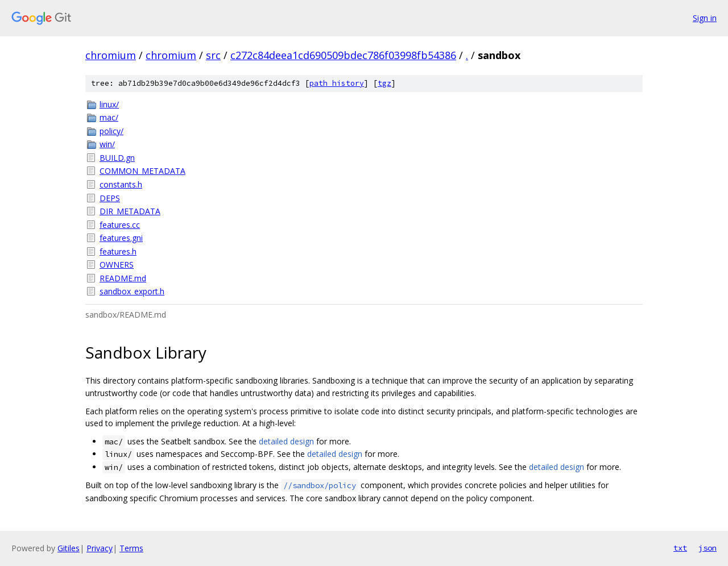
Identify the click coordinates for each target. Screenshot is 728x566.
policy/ (111, 131)
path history (337, 83)
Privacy (100, 548)
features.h (118, 251)
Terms (131, 548)
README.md (123, 278)
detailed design (286, 441)
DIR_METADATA (130, 211)
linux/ (109, 104)
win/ (107, 144)
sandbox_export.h (132, 291)
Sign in (705, 18)
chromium (111, 55)
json (708, 548)
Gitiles (69, 548)
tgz (384, 83)
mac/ (109, 117)
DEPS (110, 198)
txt (680, 548)
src (213, 55)
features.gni (121, 238)
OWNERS (117, 265)
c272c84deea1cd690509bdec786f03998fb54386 (343, 55)
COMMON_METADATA (142, 171)
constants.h (121, 184)
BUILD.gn (117, 158)
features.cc (120, 225)
